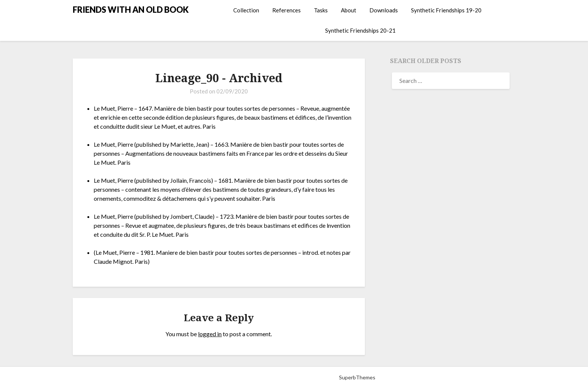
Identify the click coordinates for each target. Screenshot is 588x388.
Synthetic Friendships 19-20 (446, 10)
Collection (246, 10)
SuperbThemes (357, 377)
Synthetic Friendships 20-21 (360, 30)
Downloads (384, 10)
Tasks (321, 10)
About (349, 10)
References (286, 10)
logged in (210, 334)
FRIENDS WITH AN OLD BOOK (131, 10)
